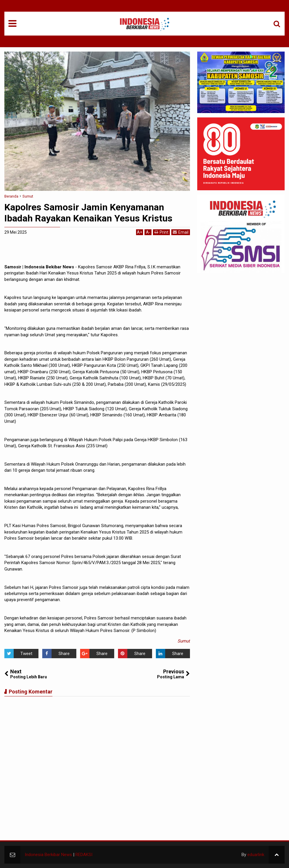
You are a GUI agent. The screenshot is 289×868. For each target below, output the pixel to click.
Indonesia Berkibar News (48, 855)
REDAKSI (84, 855)
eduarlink (256, 855)
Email (181, 232)
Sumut (184, 641)
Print (161, 232)
